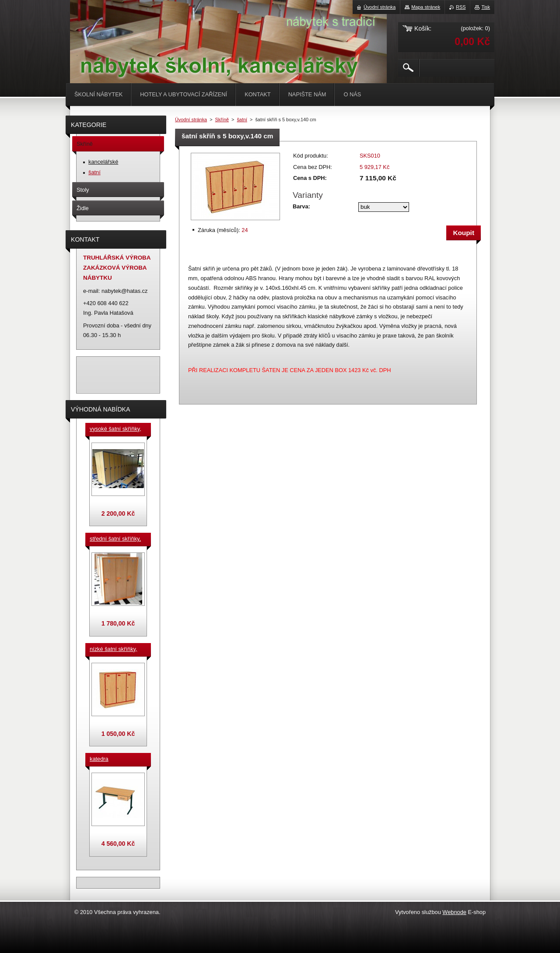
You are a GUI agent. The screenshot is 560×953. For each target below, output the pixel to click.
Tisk (486, 7)
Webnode (454, 912)
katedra (99, 759)
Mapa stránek (426, 7)
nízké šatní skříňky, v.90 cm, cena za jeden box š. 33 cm (114, 650)
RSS (461, 7)
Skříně (222, 120)
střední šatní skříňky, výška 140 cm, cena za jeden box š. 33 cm (117, 539)
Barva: (301, 206)
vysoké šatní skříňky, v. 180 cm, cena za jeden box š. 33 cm (115, 429)
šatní (242, 120)
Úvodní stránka (191, 120)
